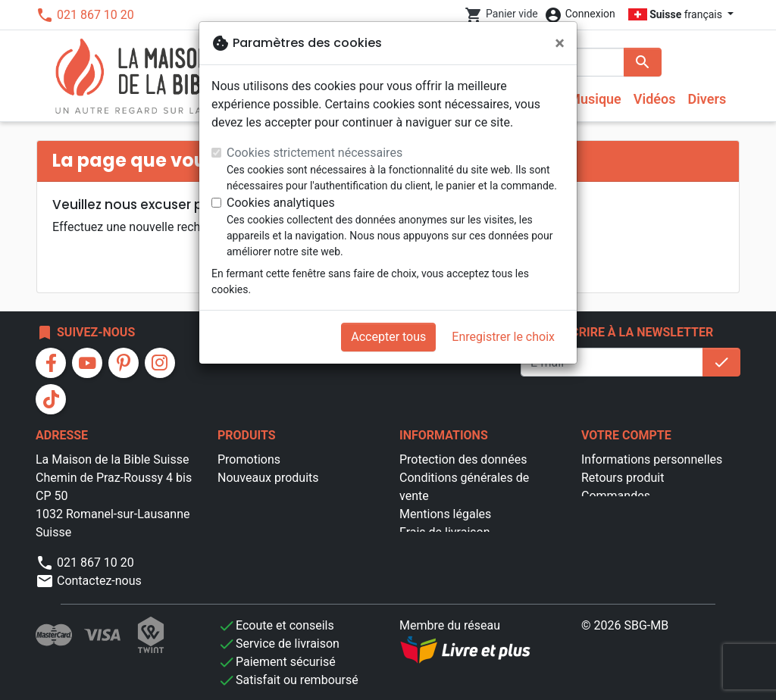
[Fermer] (560, 43)
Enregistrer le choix (503, 337)
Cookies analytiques (281, 203)
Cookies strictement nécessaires (314, 153)
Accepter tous (388, 337)
